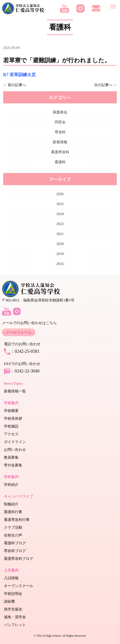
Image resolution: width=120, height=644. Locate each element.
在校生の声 (13, 535)
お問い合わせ (15, 450)
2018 (60, 254)
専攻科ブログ (15, 551)
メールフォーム (19, 332)
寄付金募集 (13, 465)
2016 (60, 264)
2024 (60, 214)
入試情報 (11, 578)
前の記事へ (17, 85)
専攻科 (60, 132)
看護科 (60, 162)
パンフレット (15, 625)
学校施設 (11, 426)
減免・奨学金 (15, 617)
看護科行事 (13, 512)
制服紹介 (11, 504)
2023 (60, 224)
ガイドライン (15, 442)
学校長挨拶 (13, 418)
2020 (60, 244)
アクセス (11, 434)
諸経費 (9, 601)
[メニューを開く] (113, 6)
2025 (60, 204)
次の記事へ (103, 85)
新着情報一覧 (15, 391)
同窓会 (60, 122)
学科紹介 (11, 485)
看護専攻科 (60, 152)
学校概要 (11, 411)
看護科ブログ (15, 543)
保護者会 (60, 112)
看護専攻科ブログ (19, 559)
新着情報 (60, 142)
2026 (60, 194)
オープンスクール (19, 586)
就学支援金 (13, 609)
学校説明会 (13, 594)
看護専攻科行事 (17, 520)
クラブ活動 (13, 527)
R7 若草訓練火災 (20, 75)
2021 (60, 234)
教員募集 (11, 457)
